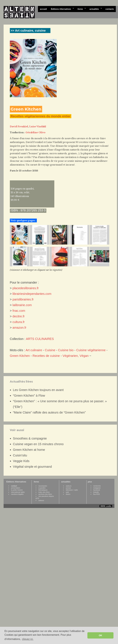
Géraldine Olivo (36, 132)
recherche (97, 486)
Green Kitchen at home (29, 450)
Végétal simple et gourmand (32, 467)
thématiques (43, 490)
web (67, 492)
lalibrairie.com (22, 305)
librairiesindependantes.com (32, 294)
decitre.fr (19, 316)
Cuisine (50, 350)
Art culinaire (34, 350)
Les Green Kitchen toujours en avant (38, 390)
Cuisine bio (66, 350)
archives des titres (45, 494)
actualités (95, 9)
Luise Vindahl (38, 127)
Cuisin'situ (20, 455)
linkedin (96, 492)
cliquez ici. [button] (28, 639)
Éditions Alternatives (61, 9)
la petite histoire (17, 490)
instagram (97, 488)
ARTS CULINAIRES (40, 339)
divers (68, 494)
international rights (18, 492)
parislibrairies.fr (23, 299)
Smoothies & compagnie (30, 438)
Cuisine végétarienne (91, 350)
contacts (109, 9)
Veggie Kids (21, 461)
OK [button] (101, 635)
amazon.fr (19, 328)
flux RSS (97, 494)
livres (81, 9)
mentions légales (17, 494)
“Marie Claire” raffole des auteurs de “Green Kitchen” (49, 412)
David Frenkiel (19, 127)
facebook (97, 490)
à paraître (42, 488)
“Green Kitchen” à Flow (29, 396)
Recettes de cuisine (46, 356)
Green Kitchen (20, 356)
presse (68, 488)
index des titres (44, 492)
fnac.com (19, 311)
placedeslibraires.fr (26, 288)
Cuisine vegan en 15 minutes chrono (38, 444)
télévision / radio (72, 490)
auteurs (41, 500)
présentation (16, 488)
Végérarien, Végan (76, 356)
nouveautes (43, 486)
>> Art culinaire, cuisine (28, 31)
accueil (43, 9)
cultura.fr (19, 322)
